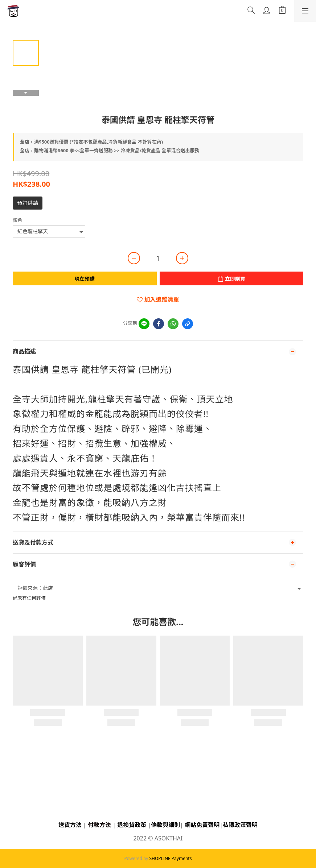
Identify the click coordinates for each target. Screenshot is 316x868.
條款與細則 (165, 825)
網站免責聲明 (202, 825)
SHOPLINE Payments (170, 858)
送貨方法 (70, 825)
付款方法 (99, 825)
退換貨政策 (132, 825)
